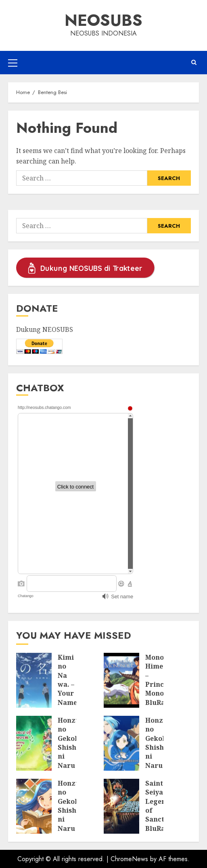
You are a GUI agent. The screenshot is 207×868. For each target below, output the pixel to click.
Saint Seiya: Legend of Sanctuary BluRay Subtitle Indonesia (163, 815)
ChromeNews (129, 859)
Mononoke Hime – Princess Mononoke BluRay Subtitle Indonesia (163, 689)
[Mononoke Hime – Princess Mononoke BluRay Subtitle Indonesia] (121, 680)
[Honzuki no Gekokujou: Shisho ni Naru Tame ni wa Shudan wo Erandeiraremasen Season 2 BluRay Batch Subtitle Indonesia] (121, 743)
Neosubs (103, 20)
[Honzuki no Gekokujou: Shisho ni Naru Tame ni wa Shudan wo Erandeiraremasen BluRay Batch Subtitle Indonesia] (34, 806)
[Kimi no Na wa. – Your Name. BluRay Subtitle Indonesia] (34, 680)
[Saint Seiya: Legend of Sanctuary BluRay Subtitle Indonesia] (121, 806)
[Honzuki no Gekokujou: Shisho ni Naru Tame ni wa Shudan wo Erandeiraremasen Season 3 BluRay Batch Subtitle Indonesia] (34, 743)
